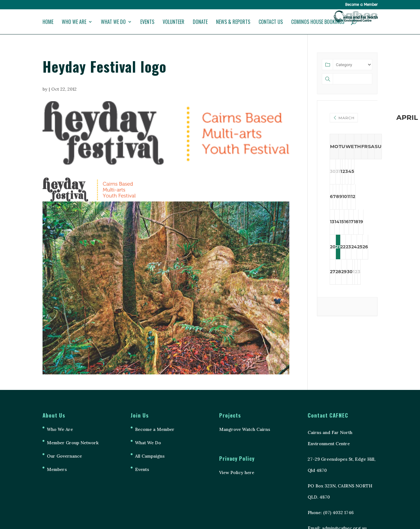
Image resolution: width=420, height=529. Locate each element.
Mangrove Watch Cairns (245, 429)
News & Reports (233, 23)
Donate (200, 23)
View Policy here (237, 472)
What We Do (113, 23)
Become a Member (361, 5)
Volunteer (174, 23)
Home (48, 23)
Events (147, 23)
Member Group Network (73, 443)
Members (57, 469)
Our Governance (64, 456)
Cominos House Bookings (318, 23)
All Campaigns (150, 456)
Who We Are (74, 23)
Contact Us (271, 23)
